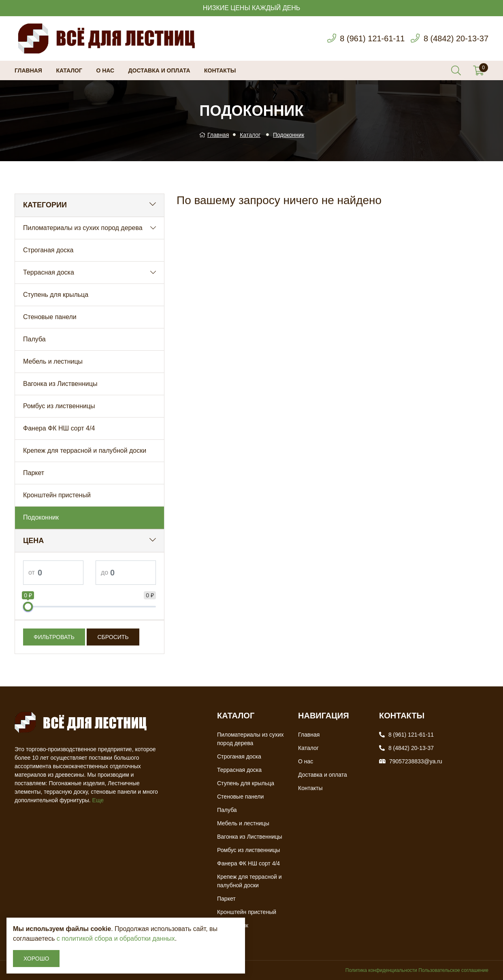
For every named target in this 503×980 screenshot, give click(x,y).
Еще (98, 800)
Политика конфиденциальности (381, 970)
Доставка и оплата (159, 70)
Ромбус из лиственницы (59, 406)
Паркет (34, 473)
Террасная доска (49, 272)
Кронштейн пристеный (57, 495)
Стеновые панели (50, 317)
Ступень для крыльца (56, 295)
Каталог (69, 70)
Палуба (34, 339)
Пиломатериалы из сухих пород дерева (83, 228)
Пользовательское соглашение (453, 970)
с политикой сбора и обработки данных (116, 938)
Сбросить (113, 637)
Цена (33, 541)
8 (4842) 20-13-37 (456, 38)
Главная (28, 70)
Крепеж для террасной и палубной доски (85, 451)
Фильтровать (54, 637)
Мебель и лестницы (53, 361)
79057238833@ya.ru (416, 761)
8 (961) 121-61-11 (372, 38)
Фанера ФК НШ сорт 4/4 (59, 428)
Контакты (220, 70)
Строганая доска (48, 250)
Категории (45, 205)
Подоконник (289, 135)
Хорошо (36, 959)
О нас (105, 70)
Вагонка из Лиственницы (60, 384)
